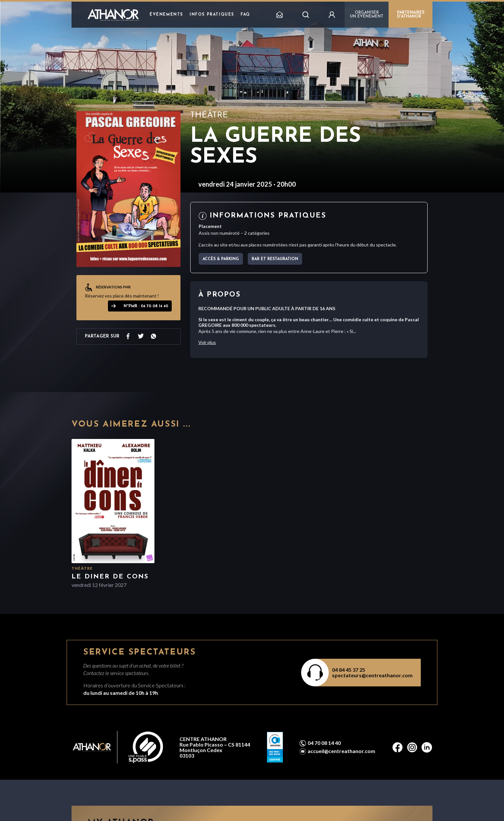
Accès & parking (221, 259)
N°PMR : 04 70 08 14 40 (146, 306)
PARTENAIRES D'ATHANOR (411, 15)
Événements (166, 15)
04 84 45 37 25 (349, 670)
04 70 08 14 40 (324, 743)
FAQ (245, 15)
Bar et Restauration (275, 259)
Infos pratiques (212, 15)
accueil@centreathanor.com (341, 751)
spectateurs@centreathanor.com (372, 675)
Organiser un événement (367, 15)
